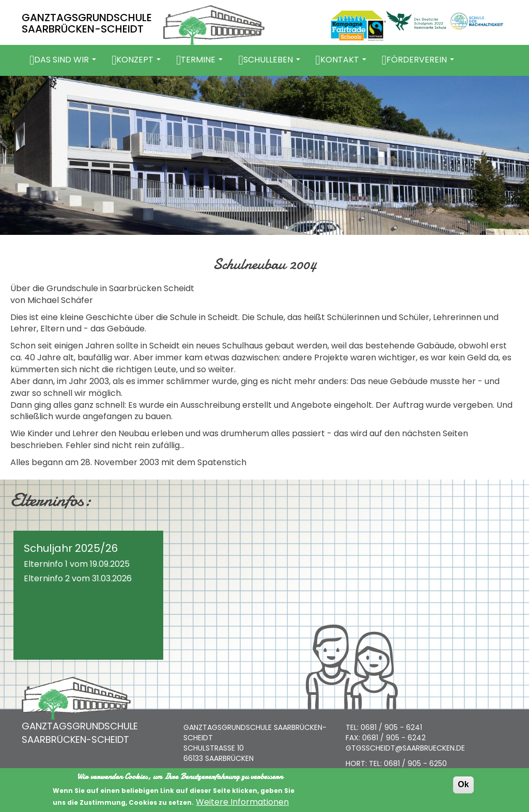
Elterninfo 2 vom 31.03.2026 (78, 578)
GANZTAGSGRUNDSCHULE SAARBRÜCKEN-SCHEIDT (87, 23)
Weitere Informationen (242, 804)
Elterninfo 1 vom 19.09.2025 (77, 564)
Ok (463, 786)
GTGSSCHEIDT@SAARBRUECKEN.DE (405, 748)
